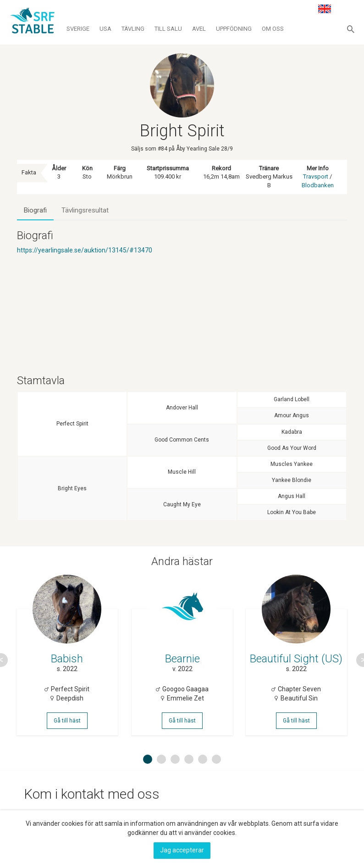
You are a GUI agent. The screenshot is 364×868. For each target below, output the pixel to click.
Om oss (273, 29)
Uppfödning (234, 29)
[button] (351, 29)
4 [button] (189, 763)
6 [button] (216, 763)
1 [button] (148, 763)
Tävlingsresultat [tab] (85, 210)
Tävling (133, 29)
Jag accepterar (182, 850)
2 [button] (161, 763)
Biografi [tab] (35, 210)
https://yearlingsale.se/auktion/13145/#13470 (85, 250)
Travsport (316, 176)
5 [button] (203, 763)
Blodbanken (318, 185)
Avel (199, 29)
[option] (67, 662)
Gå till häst (68, 723)
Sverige (78, 29)
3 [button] (175, 763)
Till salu (168, 29)
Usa (105, 29)
